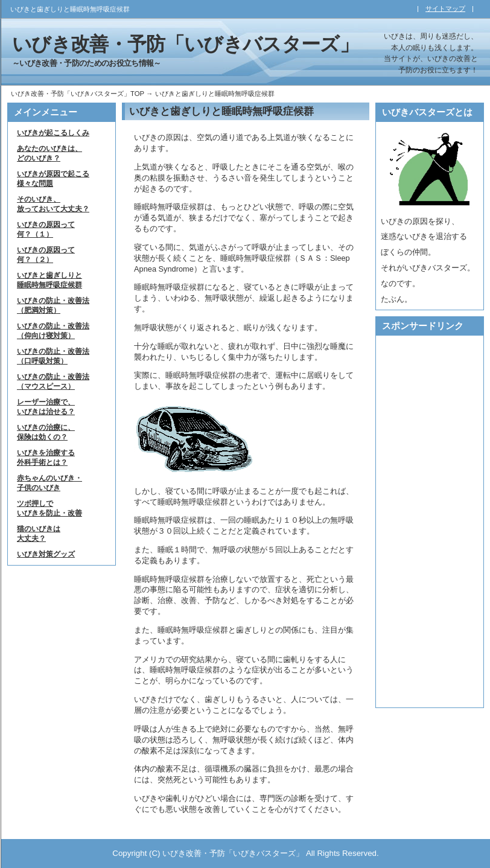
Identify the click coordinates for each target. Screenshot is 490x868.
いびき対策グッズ (46, 554)
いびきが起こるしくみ (53, 133)
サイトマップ (445, 8)
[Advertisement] (422, 522)
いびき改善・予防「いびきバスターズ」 (185, 44)
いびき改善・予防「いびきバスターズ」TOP (78, 94)
